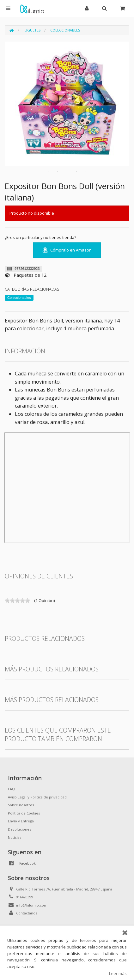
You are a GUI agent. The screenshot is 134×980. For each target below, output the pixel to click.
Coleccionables (65, 30)
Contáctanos (27, 913)
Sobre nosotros (21, 805)
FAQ (11, 789)
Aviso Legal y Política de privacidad (37, 797)
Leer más (118, 973)
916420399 (25, 897)
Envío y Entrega (21, 821)
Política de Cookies (24, 813)
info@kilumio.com (32, 905)
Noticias (15, 837)
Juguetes (32, 30)
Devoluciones (19, 829)
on (7, 600)
